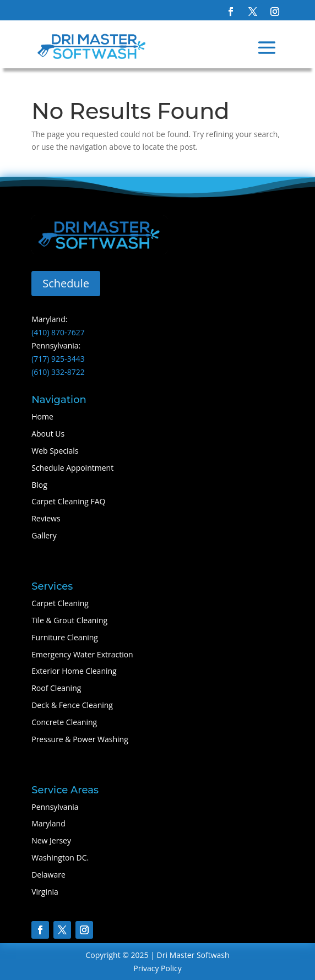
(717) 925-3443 (58, 359)
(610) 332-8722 (58, 372)
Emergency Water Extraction (82, 654)
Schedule (66, 283)
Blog (39, 485)
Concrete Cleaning (64, 722)
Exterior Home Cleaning (74, 671)
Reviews (46, 518)
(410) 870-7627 (58, 332)
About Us (48, 434)
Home (42, 416)
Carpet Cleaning (60, 603)
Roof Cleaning (56, 688)
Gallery (44, 535)
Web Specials (55, 451)
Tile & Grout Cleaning (69, 620)
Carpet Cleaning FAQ (68, 501)
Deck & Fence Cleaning (72, 705)
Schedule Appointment (72, 468)
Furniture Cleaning (65, 637)
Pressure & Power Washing (80, 739)
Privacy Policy (157, 968)
